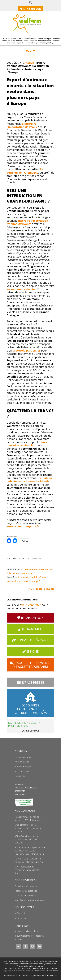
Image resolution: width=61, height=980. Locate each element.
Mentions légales (23, 771)
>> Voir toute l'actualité (41, 589)
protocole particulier (27, 350)
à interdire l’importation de (22, 125)
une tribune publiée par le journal (30, 480)
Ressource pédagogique (26, 891)
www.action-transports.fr (23, 526)
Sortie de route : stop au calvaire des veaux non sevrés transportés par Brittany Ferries (30, 851)
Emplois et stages (23, 767)
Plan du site (20, 776)
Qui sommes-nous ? (24, 757)
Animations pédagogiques (27, 886)
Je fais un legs (21, 918)
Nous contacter (22, 762)
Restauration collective (25, 896)
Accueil (29, 63)
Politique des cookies (48, 975)
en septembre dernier (21, 289)
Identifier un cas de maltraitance (30, 900)
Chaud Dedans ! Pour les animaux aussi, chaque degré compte (28, 828)
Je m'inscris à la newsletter (27, 931)
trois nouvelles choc (27, 444)
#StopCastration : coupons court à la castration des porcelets (27, 839)
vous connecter (31, 605)
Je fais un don (21, 913)
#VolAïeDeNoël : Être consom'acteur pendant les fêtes (27, 870)
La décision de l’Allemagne (25, 171)
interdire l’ (27, 222)
